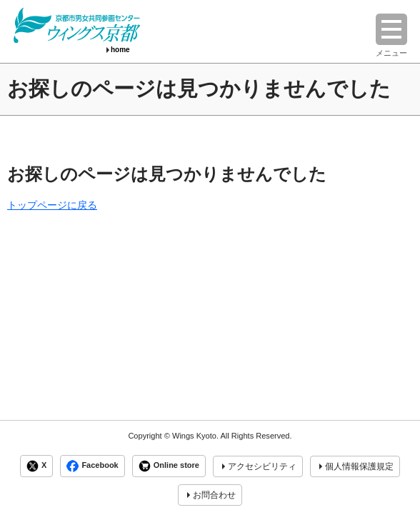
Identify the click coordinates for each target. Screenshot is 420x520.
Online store (169, 466)
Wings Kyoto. (195, 436)
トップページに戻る (52, 205)
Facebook (92, 466)
